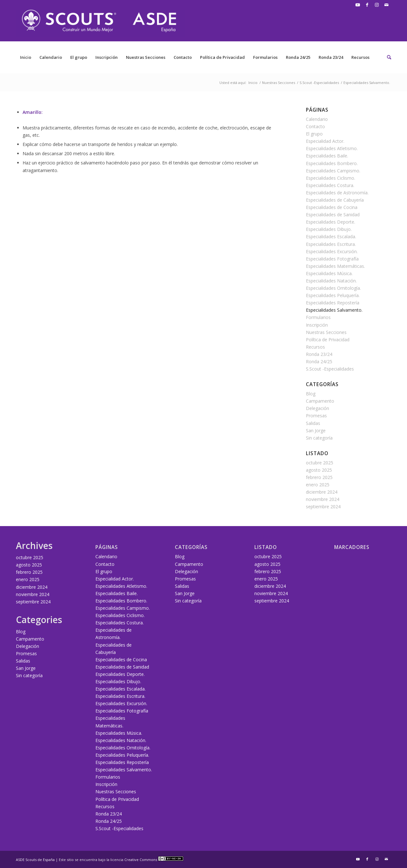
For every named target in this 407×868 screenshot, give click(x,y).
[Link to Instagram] (377, 5)
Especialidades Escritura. (331, 244)
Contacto (183, 57)
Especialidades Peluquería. (333, 295)
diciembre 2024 (322, 492)
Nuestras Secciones (146, 57)
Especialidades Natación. (331, 281)
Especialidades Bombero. (332, 163)
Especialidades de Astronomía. (337, 193)
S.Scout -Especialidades (330, 369)
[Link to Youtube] (358, 5)
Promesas (316, 416)
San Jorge (316, 431)
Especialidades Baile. (327, 156)
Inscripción (107, 57)
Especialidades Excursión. (332, 251)
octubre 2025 (320, 463)
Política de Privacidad (222, 57)
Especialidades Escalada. (331, 236)
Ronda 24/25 (298, 57)
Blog (311, 394)
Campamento (320, 401)
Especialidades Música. (329, 273)
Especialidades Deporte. (331, 222)
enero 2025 (318, 485)
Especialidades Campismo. (333, 171)
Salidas (313, 423)
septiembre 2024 (323, 507)
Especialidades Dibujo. (329, 229)
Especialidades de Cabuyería (335, 200)
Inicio (26, 57)
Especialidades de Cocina (332, 207)
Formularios (265, 57)
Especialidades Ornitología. (333, 288)
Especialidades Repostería (333, 303)
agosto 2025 (319, 470)
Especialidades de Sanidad (333, 215)
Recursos (360, 57)
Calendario (51, 57)
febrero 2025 (319, 477)
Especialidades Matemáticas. (335, 266)
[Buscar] (387, 57)
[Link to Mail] (386, 5)
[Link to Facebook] (367, 5)
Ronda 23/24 (331, 57)
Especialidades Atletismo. (332, 148)
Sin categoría (319, 438)
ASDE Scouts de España (35, 860)
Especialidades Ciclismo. (331, 178)
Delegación (317, 408)
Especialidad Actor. (325, 141)
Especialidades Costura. (330, 185)
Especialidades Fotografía (332, 259)
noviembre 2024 (323, 499)
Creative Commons (154, 860)
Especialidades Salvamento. (334, 310)
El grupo (79, 57)
